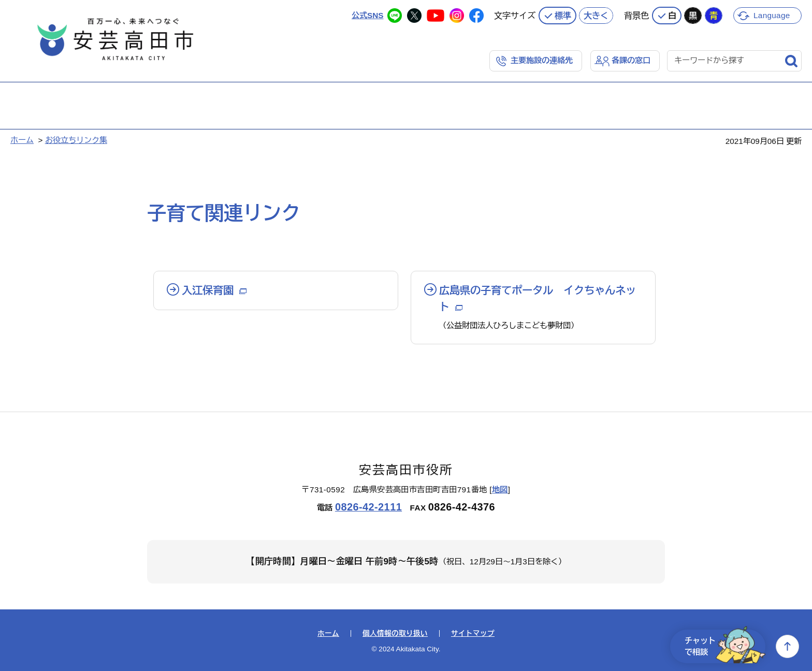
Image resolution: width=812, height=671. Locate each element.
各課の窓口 (631, 60)
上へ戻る (787, 646)
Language (772, 15)
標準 (563, 16)
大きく (596, 16)
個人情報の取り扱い (395, 634)
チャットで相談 (725, 646)
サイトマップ (473, 634)
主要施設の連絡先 (542, 60)
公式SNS (367, 15)
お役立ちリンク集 (76, 140)
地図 (500, 490)
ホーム (22, 140)
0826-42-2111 (368, 507)
